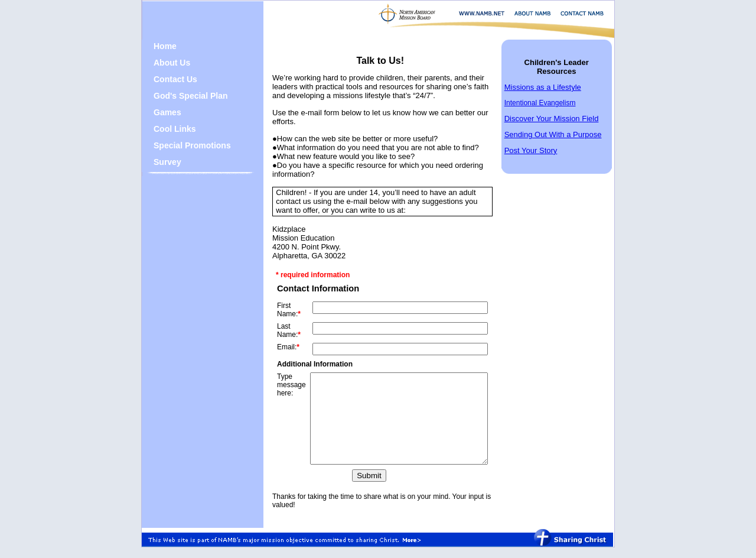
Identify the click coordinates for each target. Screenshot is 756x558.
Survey (159, 162)
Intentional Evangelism (551, 103)
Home (156, 46)
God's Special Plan (182, 96)
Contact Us (167, 79)
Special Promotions (183, 145)
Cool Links (166, 129)
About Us (163, 63)
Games (159, 112)
